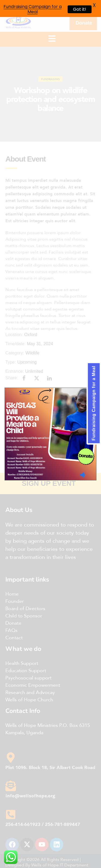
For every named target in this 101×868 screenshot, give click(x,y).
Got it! (80, 9)
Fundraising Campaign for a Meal (33, 9)
